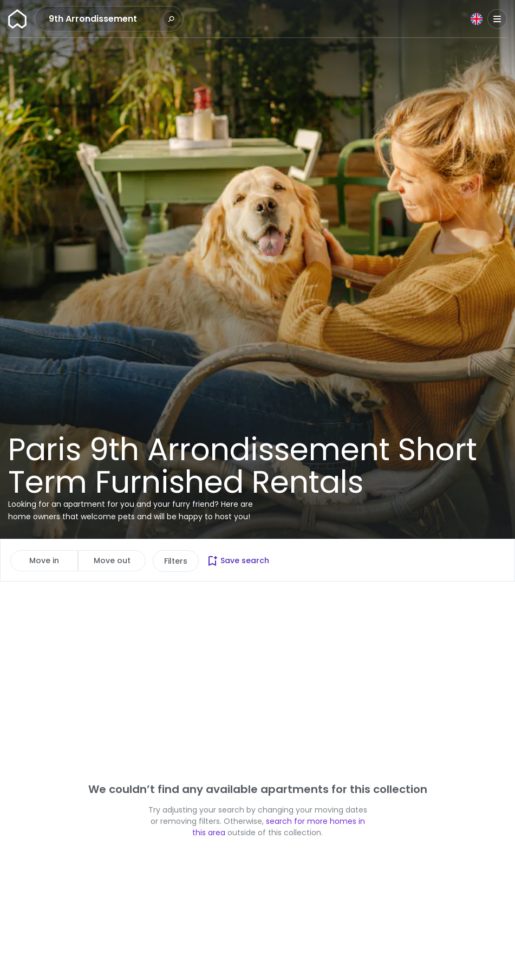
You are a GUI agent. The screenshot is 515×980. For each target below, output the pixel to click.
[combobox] (105, 19)
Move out (112, 560)
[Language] (477, 19)
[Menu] (497, 19)
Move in (44, 560)
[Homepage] (17, 19)
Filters (176, 561)
